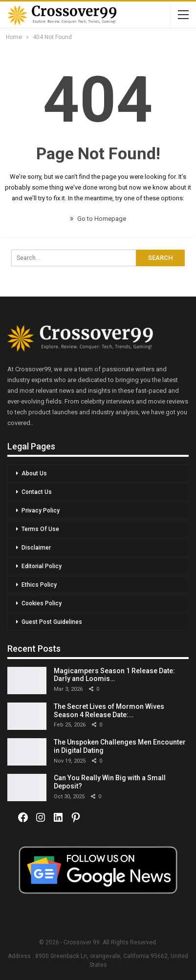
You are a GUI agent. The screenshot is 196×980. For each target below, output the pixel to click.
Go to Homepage (98, 219)
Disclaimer (36, 548)
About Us (34, 473)
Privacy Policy (41, 511)
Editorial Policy (42, 566)
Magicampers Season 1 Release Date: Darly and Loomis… (114, 675)
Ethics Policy (39, 585)
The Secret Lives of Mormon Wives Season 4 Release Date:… (109, 711)
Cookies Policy (42, 603)
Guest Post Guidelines (52, 622)
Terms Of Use (40, 529)
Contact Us (37, 492)
